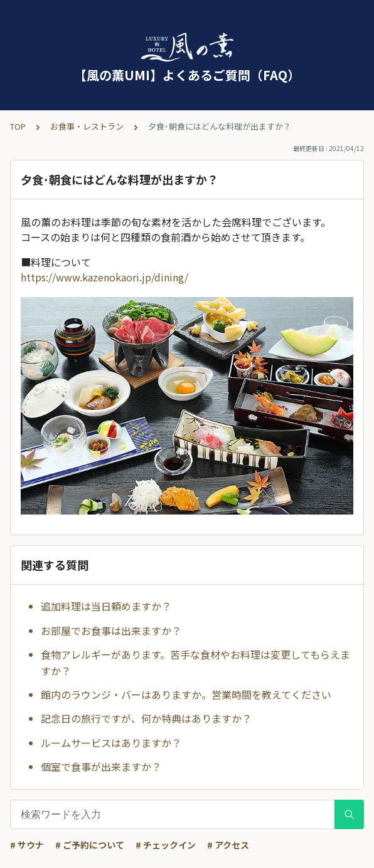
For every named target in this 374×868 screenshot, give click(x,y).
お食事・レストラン (87, 126)
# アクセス (228, 845)
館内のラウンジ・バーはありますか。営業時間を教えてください (186, 694)
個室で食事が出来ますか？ (101, 766)
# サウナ (27, 845)
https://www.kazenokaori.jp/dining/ (104, 277)
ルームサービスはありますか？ (111, 743)
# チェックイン (166, 845)
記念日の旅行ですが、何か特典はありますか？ (146, 718)
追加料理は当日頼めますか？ (106, 606)
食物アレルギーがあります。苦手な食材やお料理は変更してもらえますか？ (195, 662)
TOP (18, 126)
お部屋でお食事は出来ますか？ (111, 630)
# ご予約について (90, 845)
